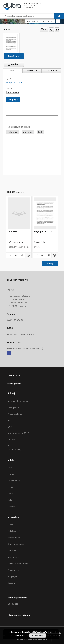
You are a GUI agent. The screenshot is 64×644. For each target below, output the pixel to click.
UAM (10, 427)
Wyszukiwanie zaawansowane (40, 21)
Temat (11, 487)
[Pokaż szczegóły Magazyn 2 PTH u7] (54, 255)
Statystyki (12, 576)
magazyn (28, 132)
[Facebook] (9, 353)
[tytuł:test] (19, 213)
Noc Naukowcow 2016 (18, 433)
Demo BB (12, 550)
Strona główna (14, 384)
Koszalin (12, 583)
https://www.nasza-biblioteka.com (25, 349)
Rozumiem (37, 635)
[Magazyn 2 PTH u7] (45, 213)
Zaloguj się (13, 604)
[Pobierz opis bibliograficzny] (16, 255)
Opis (10, 500)
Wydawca (12, 506)
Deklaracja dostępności (19, 563)
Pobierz (13, 64)
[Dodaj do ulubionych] (51, 30)
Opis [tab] (12, 71)
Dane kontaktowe (16, 544)
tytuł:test (12, 231)
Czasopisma (13, 407)
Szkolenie (13, 132)
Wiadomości (13, 570)
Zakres (11, 493)
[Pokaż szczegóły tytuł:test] (28, 255)
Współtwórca (14, 481)
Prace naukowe (15, 414)
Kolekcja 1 (12, 440)
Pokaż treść (14, 56)
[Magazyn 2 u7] (11, 43)
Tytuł (10, 468)
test (40, 132)
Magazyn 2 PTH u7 (43, 231)
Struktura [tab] (52, 71)
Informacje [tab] (32, 71)
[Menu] (60, 3)
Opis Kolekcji (14, 531)
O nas (10, 525)
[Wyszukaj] (59, 16)
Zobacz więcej (14, 450)
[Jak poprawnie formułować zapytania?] (58, 21)
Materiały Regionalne (18, 401)
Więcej (50, 263)
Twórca (11, 474)
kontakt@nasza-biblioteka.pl (21, 334)
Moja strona (13, 557)
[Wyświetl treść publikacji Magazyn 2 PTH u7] (48, 255)
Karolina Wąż (13, 92)
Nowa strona (14, 538)
